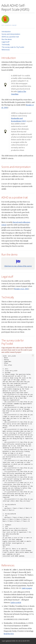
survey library (8, 25)
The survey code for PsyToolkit (13, 47)
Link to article (16, 602)
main (3, 25)
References (6, 50)
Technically (6, 45)
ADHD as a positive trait (10, 37)
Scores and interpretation (11, 34)
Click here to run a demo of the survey (18, 266)
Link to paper (27, 588)
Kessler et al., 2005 (21, 289)
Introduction (6, 32)
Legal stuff (5, 42)
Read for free (9, 634)
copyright (14, 25)
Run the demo (7, 39)
